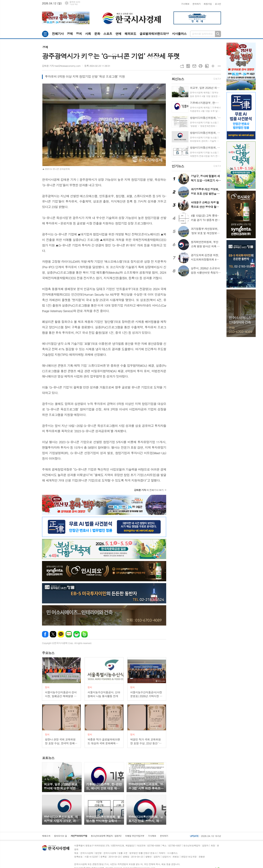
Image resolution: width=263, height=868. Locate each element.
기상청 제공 (74, 4)
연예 (118, 34)
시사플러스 (179, 34)
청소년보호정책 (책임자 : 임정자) (106, 836)
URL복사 (182, 66)
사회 (88, 34)
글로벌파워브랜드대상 (154, 34)
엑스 (53, 634)
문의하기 (196, 4)
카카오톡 (61, 634)
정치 (79, 34)
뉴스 (48, 653)
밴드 (84, 634)
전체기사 (58, 34)
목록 (188, 66)
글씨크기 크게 (213, 66)
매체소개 (46, 836)
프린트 (201, 66)
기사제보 (185, 4)
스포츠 (108, 34)
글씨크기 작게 (219, 66)
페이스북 (45, 634)
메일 (194, 66)
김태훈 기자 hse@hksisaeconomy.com (61, 66)
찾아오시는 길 (61, 836)
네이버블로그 (69, 634)
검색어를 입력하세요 (202, 34)
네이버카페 (77, 634)
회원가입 (208, 4)
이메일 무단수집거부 (135, 836)
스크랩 (207, 66)
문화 (97, 34)
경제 (70, 34)
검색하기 (218, 34)
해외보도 (130, 34)
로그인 (218, 4)
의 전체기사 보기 (149, 490)
